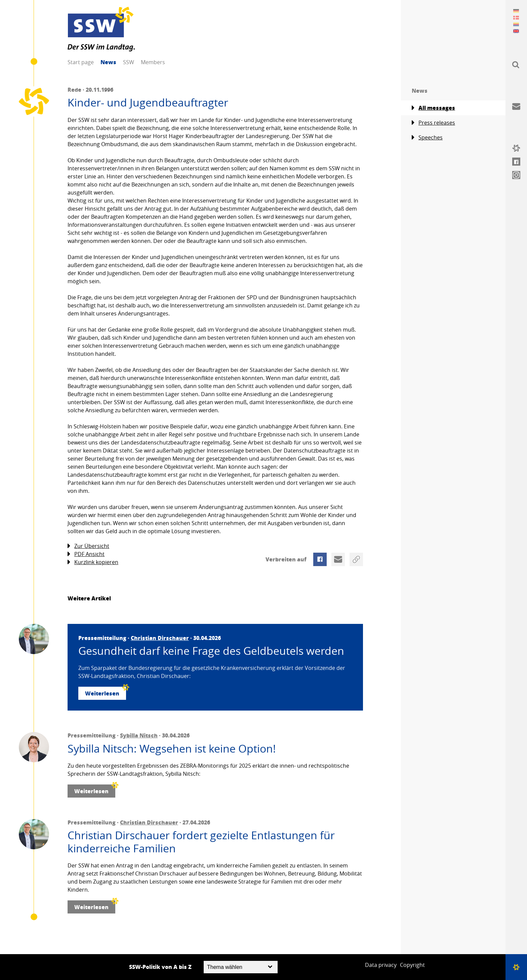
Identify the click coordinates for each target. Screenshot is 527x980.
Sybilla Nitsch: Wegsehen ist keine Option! (172, 749)
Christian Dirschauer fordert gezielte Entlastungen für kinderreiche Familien (201, 842)
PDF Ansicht (86, 554)
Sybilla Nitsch (139, 735)
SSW (129, 62)
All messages (433, 108)
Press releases (433, 123)
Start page (81, 62)
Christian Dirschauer (160, 638)
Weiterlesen (106, 692)
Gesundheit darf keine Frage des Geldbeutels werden (211, 651)
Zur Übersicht (88, 546)
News (108, 62)
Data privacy (381, 965)
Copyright (412, 965)
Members (153, 62)
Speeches (427, 138)
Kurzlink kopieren (93, 562)
